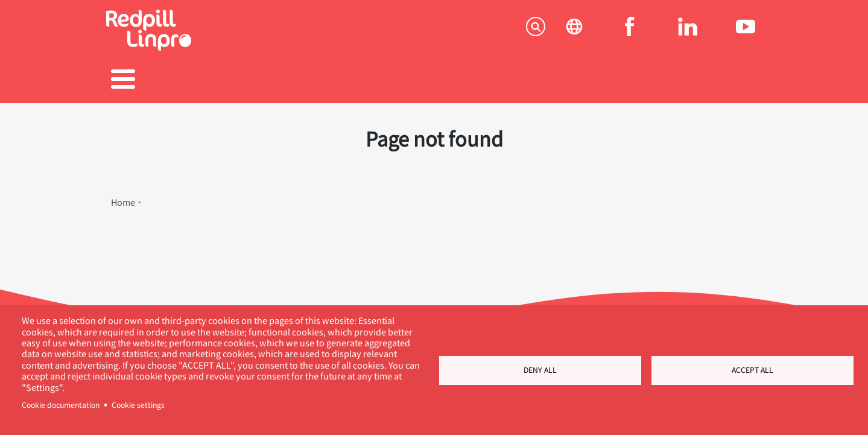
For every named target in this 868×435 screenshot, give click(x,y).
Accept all (752, 370)
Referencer (341, 81)
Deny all (540, 370)
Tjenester (153, 81)
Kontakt (715, 81)
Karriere (434, 81)
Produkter (246, 81)
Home (123, 196)
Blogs (528, 81)
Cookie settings (138, 405)
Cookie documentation (61, 405)
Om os (622, 81)
